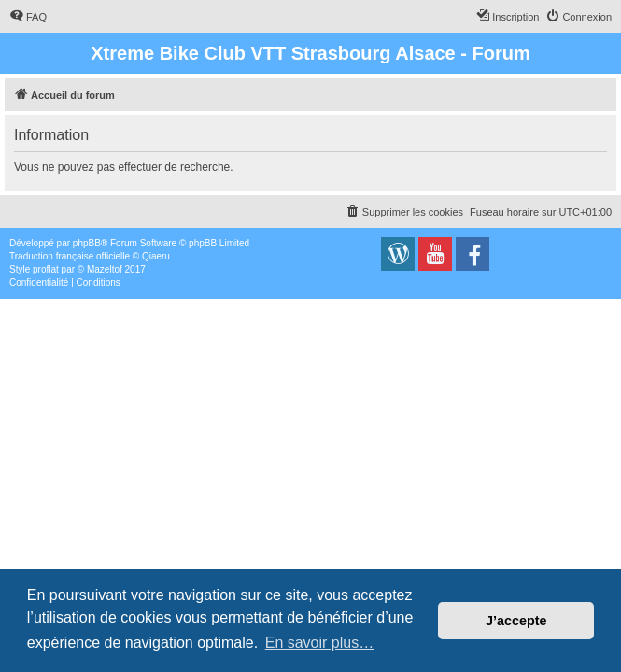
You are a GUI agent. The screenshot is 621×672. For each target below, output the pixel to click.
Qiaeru (156, 256)
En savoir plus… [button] (320, 643)
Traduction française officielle (70, 256)
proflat (46, 269)
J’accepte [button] (516, 621)
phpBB (87, 243)
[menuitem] (28, 17)
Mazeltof (105, 269)
